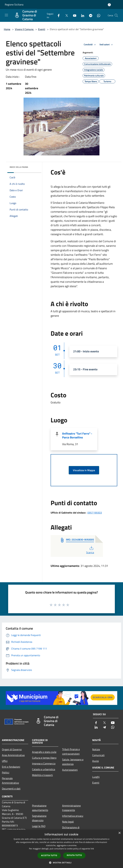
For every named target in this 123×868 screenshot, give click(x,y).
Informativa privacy (73, 816)
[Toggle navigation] (6, 15)
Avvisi (96, 761)
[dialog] (61, 849)
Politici (6, 772)
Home (7, 29)
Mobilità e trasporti (42, 775)
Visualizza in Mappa (84, 470)
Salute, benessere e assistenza (73, 762)
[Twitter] (65, 15)
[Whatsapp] (97, 15)
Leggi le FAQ (39, 826)
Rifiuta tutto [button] (74, 855)
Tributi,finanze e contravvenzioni (71, 751)
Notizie (96, 749)
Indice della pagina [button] (19, 167)
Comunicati (98, 755)
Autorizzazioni (70, 770)
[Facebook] (57, 15)
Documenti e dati (11, 789)
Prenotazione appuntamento (40, 808)
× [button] (119, 833)
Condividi (90, 45)
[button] (61, 863)
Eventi (42, 29)
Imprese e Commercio (44, 763)
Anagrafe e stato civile (44, 752)
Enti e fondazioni (11, 767)
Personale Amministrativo (10, 781)
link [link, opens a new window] (92, 849)
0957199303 (95, 513)
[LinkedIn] (81, 15)
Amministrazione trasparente (71, 808)
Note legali (68, 822)
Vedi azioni (107, 45)
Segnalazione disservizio (39, 818)
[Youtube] (73, 15)
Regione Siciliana (14, 4)
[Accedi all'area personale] (109, 5)
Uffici (5, 761)
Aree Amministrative (13, 755)
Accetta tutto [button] (49, 855)
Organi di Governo (12, 749)
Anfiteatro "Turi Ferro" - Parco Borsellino (77, 435)
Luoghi (96, 777)
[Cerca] (116, 15)
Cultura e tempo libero (44, 758)
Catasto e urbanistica (44, 769)
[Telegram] (89, 15)
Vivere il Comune (25, 29)
